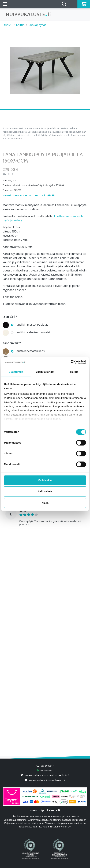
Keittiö (20, 25)
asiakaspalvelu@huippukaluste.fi (47, 780)
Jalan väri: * (10, 317)
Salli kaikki (45, 480)
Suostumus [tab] (16, 372)
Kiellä (45, 503)
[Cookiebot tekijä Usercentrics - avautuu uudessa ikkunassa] (71, 362)
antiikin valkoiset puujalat (26, 332)
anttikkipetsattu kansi (24, 351)
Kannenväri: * (12, 343)
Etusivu (7, 25)
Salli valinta (45, 491)
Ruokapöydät (37, 25)
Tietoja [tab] (74, 372)
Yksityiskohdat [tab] (45, 372)
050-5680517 (47, 766)
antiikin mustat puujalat (25, 325)
